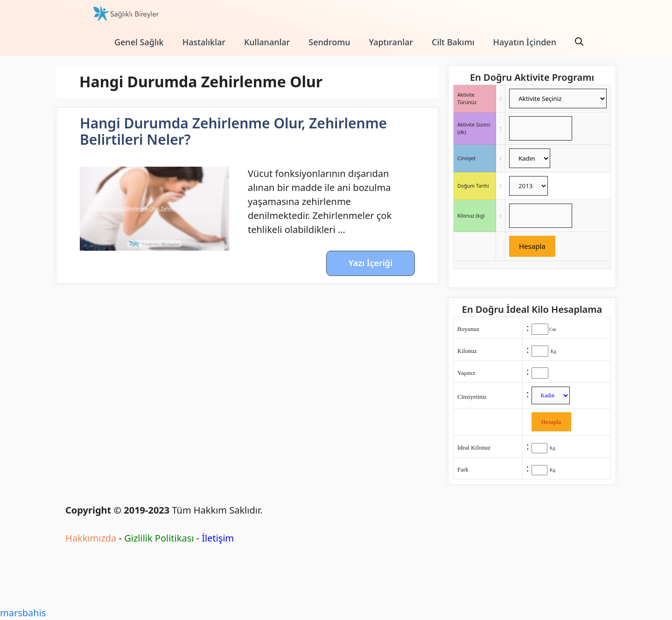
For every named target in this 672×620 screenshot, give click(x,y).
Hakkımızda (91, 538)
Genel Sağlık (139, 42)
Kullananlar (267, 42)
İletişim (218, 538)
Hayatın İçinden (525, 42)
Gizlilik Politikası (159, 538)
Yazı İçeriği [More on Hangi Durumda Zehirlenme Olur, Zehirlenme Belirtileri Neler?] (371, 263)
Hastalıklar (204, 42)
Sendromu (329, 42)
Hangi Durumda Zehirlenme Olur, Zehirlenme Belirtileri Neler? (233, 131)
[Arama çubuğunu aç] (579, 42)
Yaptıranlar (391, 42)
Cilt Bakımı (453, 42)
